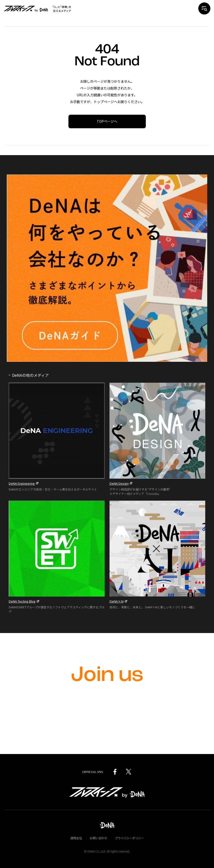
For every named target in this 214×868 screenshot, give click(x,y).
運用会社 (76, 838)
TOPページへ (107, 121)
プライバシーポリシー (129, 838)
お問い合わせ (98, 838)
